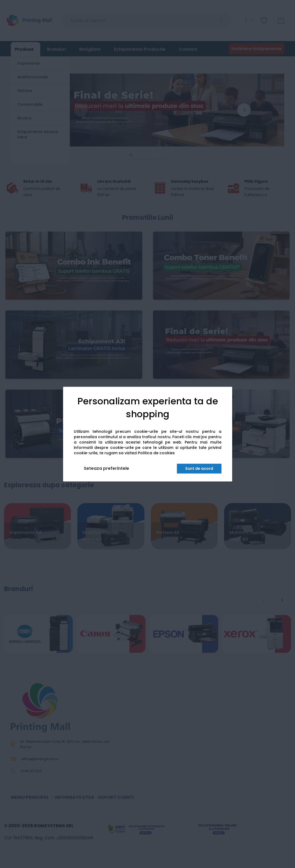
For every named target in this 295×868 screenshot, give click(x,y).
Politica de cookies (156, 453)
